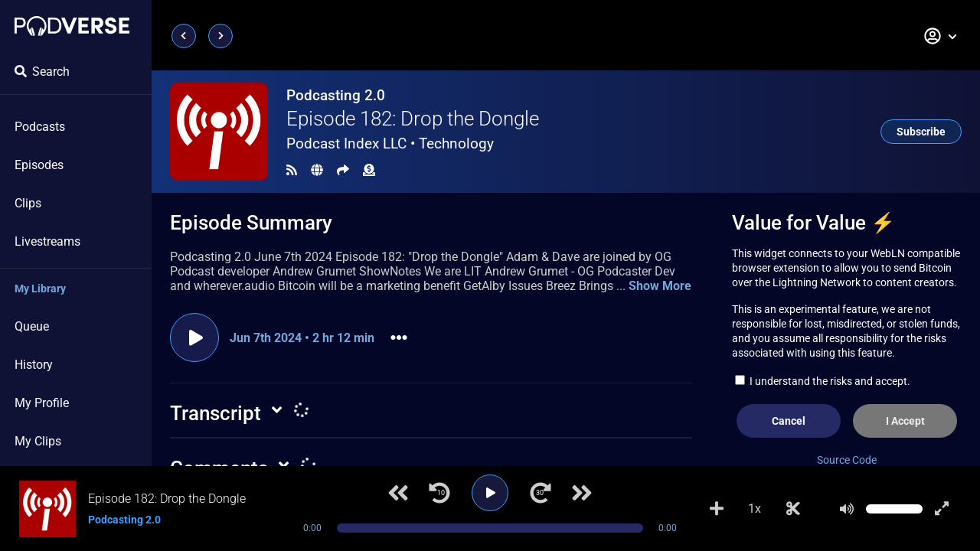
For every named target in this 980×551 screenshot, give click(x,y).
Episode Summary (251, 223)
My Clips (38, 441)
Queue (32, 326)
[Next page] (220, 36)
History (34, 365)
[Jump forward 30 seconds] (541, 493)
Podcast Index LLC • (390, 143)
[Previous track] (398, 493)
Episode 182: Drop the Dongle (413, 119)
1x (755, 509)
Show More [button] (660, 286)
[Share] (343, 170)
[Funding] (369, 170)
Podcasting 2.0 (336, 95)
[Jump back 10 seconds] (439, 493)
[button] (941, 36)
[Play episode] (194, 337)
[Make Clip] (793, 509)
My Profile (42, 403)
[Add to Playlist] (717, 509)
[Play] (490, 493)
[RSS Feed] (292, 170)
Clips (28, 203)
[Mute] (847, 509)
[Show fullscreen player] (942, 509)
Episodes (39, 165)
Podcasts (40, 127)
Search (42, 72)
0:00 (312, 528)
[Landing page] (72, 26)
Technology (456, 143)
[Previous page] (184, 36)
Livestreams (47, 241)
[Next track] (582, 493)
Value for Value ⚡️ (813, 223)
